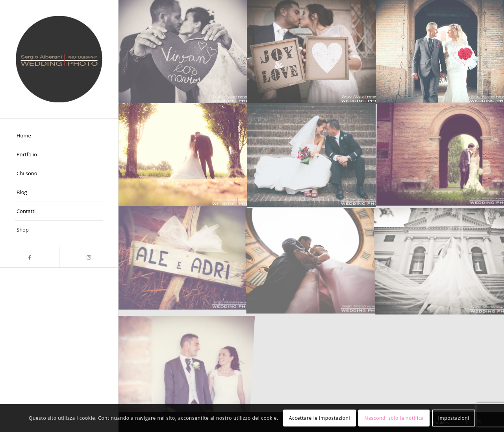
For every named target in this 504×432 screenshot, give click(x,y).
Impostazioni (454, 418)
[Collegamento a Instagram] (89, 257)
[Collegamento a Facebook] (30, 257)
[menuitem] (59, 136)
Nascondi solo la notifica (394, 418)
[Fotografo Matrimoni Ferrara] (59, 59)
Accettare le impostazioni (320, 418)
